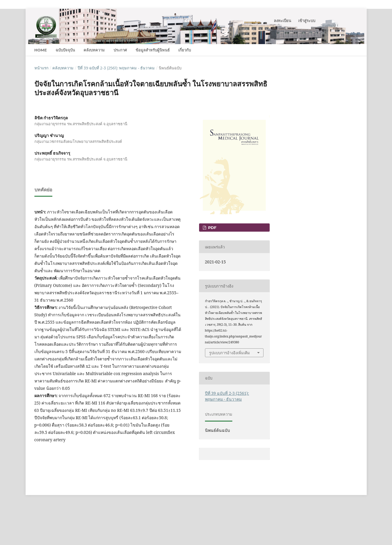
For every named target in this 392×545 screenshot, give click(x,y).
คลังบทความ (94, 50)
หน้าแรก (41, 68)
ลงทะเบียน (282, 21)
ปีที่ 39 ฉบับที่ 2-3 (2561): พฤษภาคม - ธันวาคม (116, 68)
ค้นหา (346, 50)
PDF (212, 228)
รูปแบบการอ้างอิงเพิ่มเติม (230, 353)
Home (41, 50)
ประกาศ (120, 50)
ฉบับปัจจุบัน (65, 50)
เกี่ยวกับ (185, 50)
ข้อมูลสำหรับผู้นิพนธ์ (153, 50)
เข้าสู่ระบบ (307, 21)
